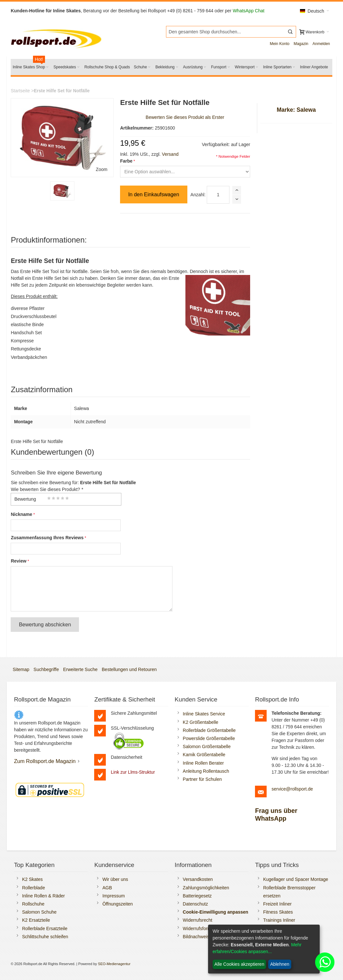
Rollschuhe (33, 904)
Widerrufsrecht (198, 920)
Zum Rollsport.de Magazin (45, 761)
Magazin (301, 44)
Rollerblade (33, 888)
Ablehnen (280, 964)
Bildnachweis (196, 937)
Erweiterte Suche (80, 669)
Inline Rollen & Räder (43, 896)
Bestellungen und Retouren (129, 669)
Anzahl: (198, 195)
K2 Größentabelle (201, 722)
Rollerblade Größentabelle (209, 730)
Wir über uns (115, 879)
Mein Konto (280, 44)
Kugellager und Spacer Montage (296, 879)
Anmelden (321, 44)
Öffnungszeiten (117, 904)
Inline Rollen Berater (203, 763)
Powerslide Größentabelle (209, 738)
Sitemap (21, 669)
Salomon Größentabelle (207, 746)
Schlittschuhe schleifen (45, 937)
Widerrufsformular (201, 929)
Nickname (21, 514)
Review (18, 561)
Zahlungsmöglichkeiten (206, 888)
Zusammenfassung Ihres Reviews (47, 538)
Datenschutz (195, 904)
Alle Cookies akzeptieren (239, 964)
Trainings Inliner (279, 920)
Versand (170, 154)
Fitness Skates (278, 912)
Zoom (102, 169)
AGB (107, 888)
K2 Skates (32, 879)
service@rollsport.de (292, 789)
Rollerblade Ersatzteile (45, 929)
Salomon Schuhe (39, 912)
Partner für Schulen (202, 779)
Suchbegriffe (46, 669)
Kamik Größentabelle (204, 755)
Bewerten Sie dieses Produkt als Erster (185, 117)
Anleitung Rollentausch (206, 771)
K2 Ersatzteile (36, 920)
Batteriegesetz (197, 896)
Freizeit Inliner (277, 904)
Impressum (113, 896)
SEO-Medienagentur (114, 964)
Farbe (126, 161)
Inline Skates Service (204, 714)
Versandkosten (198, 879)
